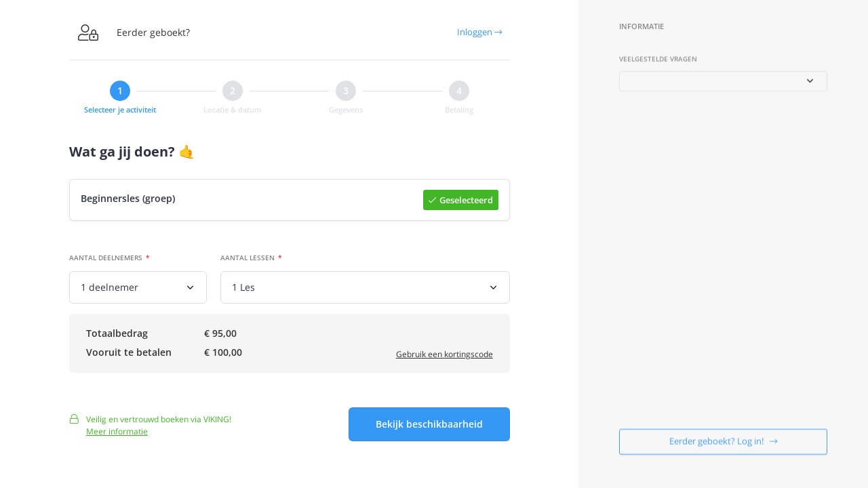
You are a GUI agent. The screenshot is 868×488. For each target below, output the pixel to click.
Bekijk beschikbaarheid (429, 429)
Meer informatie (117, 436)
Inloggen (479, 32)
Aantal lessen (248, 259)
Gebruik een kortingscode (445, 356)
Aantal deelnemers (106, 259)
